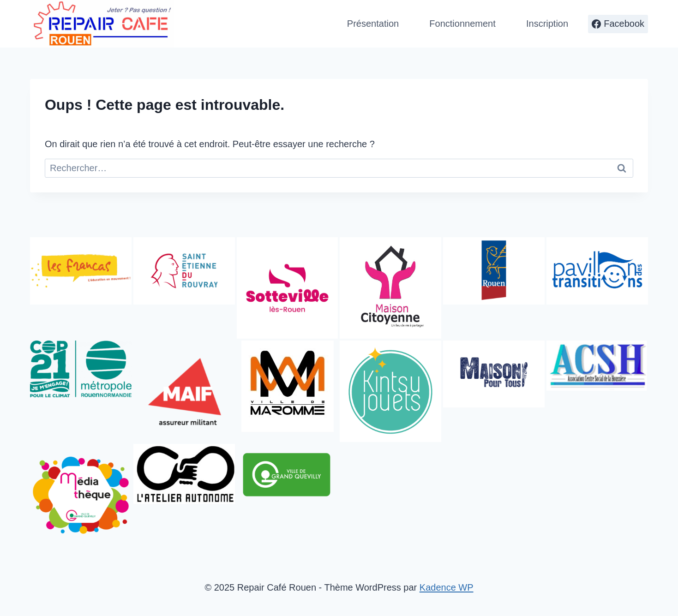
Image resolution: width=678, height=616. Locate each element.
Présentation (373, 24)
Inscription (547, 24)
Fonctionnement (462, 24)
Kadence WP (447, 587)
